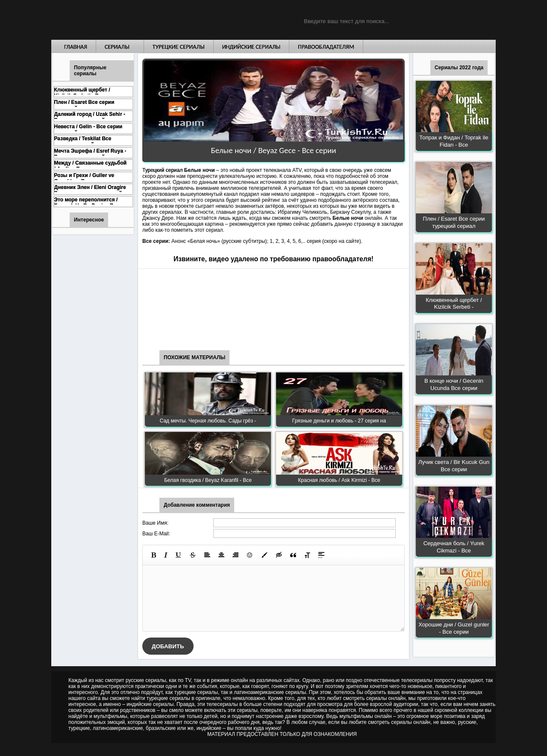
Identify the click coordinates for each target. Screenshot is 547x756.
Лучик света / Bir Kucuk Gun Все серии (454, 466)
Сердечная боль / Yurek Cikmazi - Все (454, 547)
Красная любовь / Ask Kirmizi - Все (339, 480)
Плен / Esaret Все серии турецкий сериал (454, 222)
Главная (76, 47)
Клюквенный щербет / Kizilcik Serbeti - (454, 304)
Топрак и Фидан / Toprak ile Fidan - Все (454, 141)
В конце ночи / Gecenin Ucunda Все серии (454, 384)
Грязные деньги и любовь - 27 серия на (339, 421)
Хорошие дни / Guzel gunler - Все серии (454, 628)
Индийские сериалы (251, 47)
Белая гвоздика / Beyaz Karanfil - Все (208, 480)
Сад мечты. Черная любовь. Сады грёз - (208, 421)
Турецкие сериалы (179, 47)
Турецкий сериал (162, 170)
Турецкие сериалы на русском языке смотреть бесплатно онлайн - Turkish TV (130, 20)
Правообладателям (326, 47)
